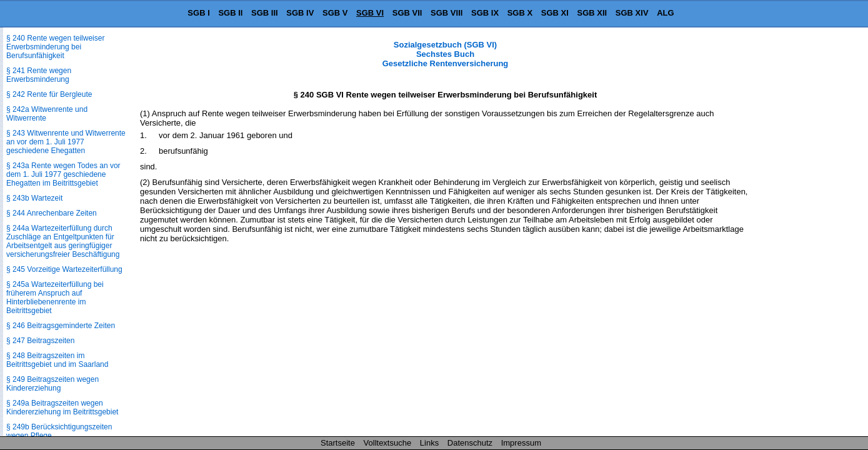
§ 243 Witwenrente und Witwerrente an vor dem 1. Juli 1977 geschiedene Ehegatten (66, 142)
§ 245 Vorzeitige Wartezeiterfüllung (64, 269)
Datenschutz (470, 443)
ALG (665, 13)
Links (429, 443)
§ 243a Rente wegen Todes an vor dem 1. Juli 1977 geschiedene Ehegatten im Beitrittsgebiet (63, 174)
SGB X (520, 13)
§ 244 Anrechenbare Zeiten (52, 213)
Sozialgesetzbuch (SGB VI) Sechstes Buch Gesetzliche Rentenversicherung (446, 54)
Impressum (521, 443)
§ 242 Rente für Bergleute (49, 94)
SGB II (230, 13)
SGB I (198, 13)
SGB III (265, 13)
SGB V (335, 13)
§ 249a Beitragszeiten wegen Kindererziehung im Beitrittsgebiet (62, 407)
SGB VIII (446, 13)
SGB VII (407, 13)
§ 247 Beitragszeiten (40, 341)
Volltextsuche (388, 443)
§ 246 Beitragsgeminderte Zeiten (61, 326)
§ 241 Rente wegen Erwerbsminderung (39, 75)
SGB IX (485, 13)
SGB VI (370, 13)
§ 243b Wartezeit (34, 198)
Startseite (338, 443)
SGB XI (555, 13)
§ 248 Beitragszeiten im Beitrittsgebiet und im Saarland (57, 360)
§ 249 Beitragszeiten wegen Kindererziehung (52, 384)
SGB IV (300, 13)
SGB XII (592, 13)
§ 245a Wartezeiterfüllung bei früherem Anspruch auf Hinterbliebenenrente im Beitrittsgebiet (55, 297)
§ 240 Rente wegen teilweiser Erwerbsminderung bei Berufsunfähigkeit (55, 47)
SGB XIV (632, 13)
